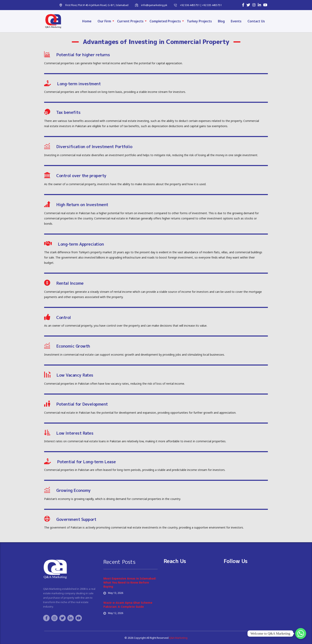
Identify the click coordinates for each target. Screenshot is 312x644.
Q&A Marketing (178, 638)
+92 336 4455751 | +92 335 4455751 (201, 5)
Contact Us (256, 21)
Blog (221, 21)
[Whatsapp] (301, 634)
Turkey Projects (199, 21)
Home (87, 21)
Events (236, 21)
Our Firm (104, 21)
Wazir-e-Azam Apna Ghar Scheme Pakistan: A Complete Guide (128, 605)
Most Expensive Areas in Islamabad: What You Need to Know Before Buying (130, 582)
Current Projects (130, 21)
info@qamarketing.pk (154, 5)
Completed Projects (165, 21)
